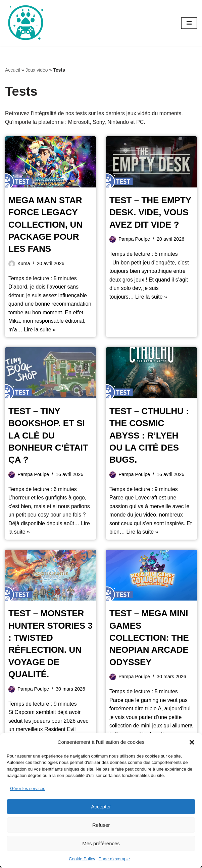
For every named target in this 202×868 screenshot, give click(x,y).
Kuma (24, 263)
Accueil (13, 70)
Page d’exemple (114, 859)
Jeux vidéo (37, 70)
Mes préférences (101, 843)
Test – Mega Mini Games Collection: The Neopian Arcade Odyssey (149, 638)
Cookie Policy (82, 859)
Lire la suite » (40, 330)
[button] (192, 742)
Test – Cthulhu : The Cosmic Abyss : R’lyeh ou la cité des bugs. (149, 436)
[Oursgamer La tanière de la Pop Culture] (25, 23)
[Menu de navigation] (189, 23)
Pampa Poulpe (134, 239)
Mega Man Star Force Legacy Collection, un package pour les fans (45, 225)
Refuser (101, 825)
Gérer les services (28, 788)
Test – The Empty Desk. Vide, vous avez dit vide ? (150, 212)
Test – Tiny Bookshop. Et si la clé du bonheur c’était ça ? (48, 436)
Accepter (101, 807)
